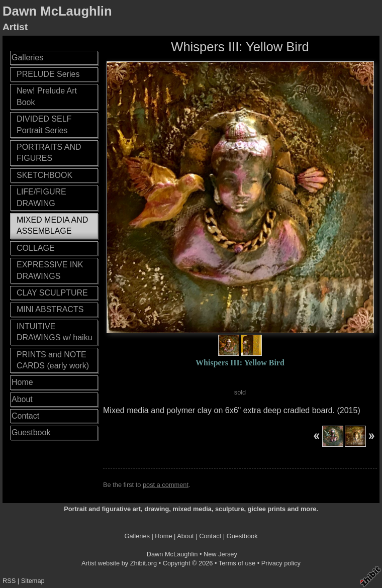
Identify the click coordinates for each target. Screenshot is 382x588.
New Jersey (220, 554)
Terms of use (237, 563)
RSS (9, 581)
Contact (25, 416)
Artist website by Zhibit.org (119, 563)
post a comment (166, 485)
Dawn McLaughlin (57, 11)
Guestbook (31, 432)
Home (22, 382)
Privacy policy (281, 563)
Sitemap (33, 581)
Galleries (27, 58)
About (22, 399)
